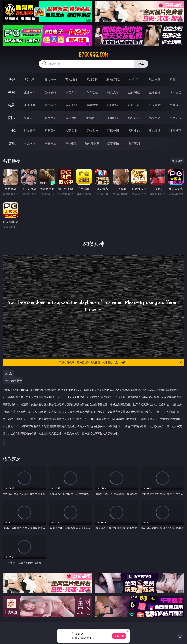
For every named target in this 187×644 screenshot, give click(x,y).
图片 (12, 118)
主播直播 (155, 92)
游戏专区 (92, 79)
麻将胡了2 (113, 79)
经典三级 (134, 105)
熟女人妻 (113, 92)
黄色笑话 (155, 131)
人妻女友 (71, 131)
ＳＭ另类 (175, 92)
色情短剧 (134, 143)
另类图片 (175, 118)
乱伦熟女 (155, 105)
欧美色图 (71, 118)
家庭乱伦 (50, 131)
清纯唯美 (134, 118)
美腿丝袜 (113, 118)
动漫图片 (92, 118)
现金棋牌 (155, 79)
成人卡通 (71, 105)
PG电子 (29, 79)
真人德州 (50, 79)
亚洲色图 (50, 118)
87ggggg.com (93, 55)
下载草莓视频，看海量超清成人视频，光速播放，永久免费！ (121, 362)
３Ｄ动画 (92, 92)
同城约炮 (30, 143)
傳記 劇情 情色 (92, 409)
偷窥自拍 (30, 118)
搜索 (141, 64)
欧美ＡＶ (71, 92)
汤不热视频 (92, 143)
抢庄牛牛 (175, 79)
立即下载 (119, 636)
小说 (12, 130)
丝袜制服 (134, 92)
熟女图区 (155, 118)
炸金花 (134, 79)
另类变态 (175, 105)
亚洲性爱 (30, 105)
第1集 (9, 373)
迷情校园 (113, 131)
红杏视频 (113, 143)
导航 (12, 143)
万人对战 (71, 79)
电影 (12, 105)
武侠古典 (92, 131)
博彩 (12, 79)
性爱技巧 (175, 131)
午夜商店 (50, 143)
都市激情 (30, 131)
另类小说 (134, 131)
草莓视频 (71, 143)
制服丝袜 (113, 105)
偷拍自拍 (50, 105)
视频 (12, 92)
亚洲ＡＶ (30, 92)
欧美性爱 (92, 105)
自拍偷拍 (50, 92)
